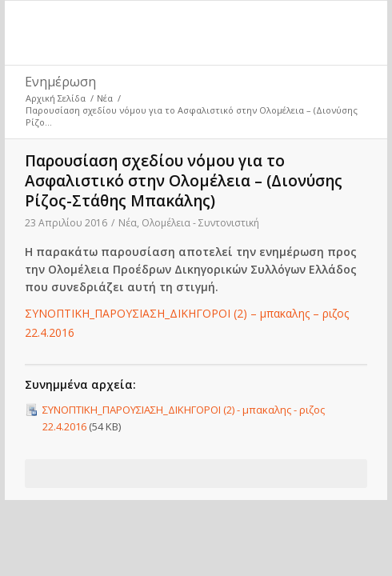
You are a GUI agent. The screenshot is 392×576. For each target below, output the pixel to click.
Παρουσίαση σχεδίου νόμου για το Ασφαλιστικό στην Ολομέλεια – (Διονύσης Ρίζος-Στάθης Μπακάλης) (184, 181)
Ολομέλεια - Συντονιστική (200, 223)
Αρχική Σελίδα (56, 98)
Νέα (105, 98)
